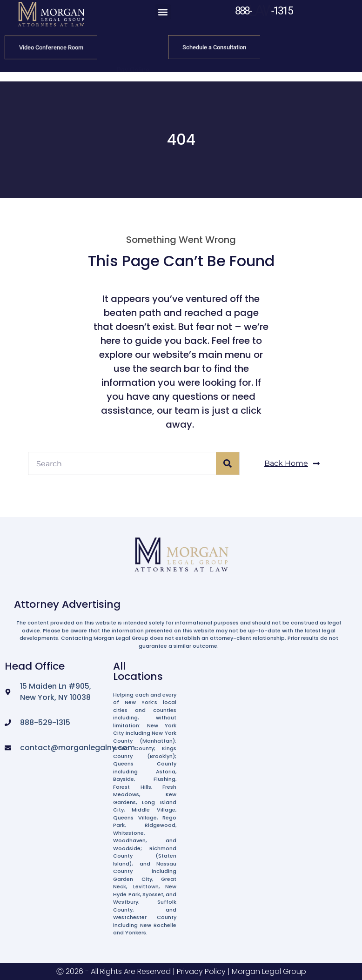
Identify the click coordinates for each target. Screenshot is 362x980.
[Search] (228, 463)
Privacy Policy (201, 971)
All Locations (138, 671)
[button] (163, 12)
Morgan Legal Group (269, 971)
